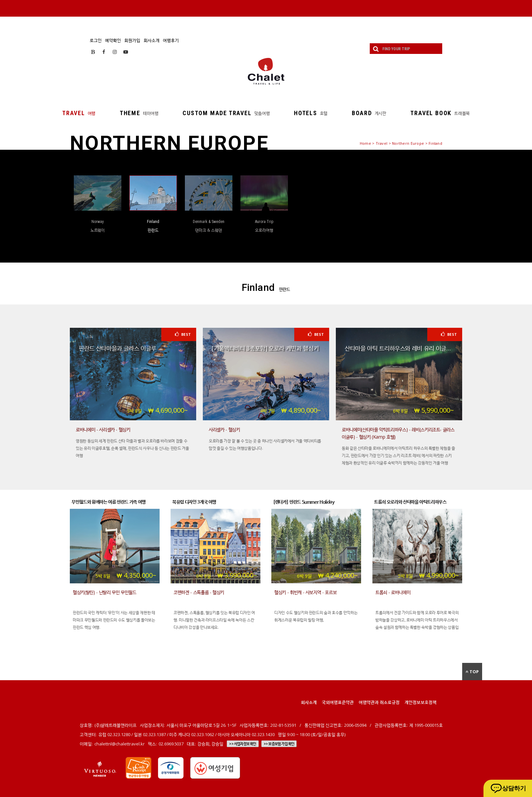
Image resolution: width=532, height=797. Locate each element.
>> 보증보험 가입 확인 (279, 744)
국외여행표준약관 (338, 702)
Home (365, 143)
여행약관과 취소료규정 (379, 702)
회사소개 (152, 40)
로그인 (96, 40)
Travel (382, 143)
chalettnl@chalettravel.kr (120, 744)
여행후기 (171, 40)
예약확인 (113, 40)
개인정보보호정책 (421, 702)
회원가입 (132, 40)
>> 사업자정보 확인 (243, 744)
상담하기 (514, 788)
